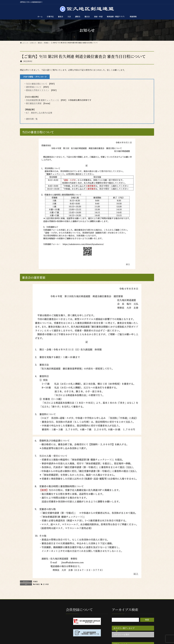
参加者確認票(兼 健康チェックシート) (42, 100)
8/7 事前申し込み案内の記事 (39, 113)
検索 (147, 620)
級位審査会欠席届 (34, 103)
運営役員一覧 (32, 119)
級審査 (35, 581)
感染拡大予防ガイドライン (38, 90)
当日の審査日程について (37, 84)
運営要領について (34, 87)
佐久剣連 (46, 584)
